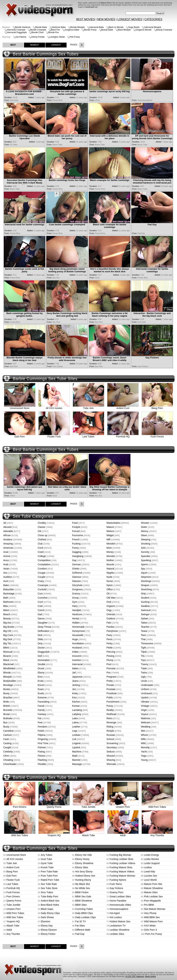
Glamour (77, 577)
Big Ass (7, 623)
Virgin (144, 710)
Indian (75, 652)
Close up (42, 535)
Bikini (6, 648)
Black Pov (55, 30)
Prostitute (112, 693)
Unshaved (146, 693)
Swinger (145, 614)
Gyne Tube (47, 863)
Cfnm (6, 756)
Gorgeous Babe (72, 30)
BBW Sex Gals (83, 896)
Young (144, 760)
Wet (143, 731)
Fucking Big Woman (120, 855)
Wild (143, 743)
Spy (143, 569)
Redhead (111, 714)
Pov (109, 673)
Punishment (113, 702)
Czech (41, 610)
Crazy (41, 581)
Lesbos (148, 867)
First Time (43, 743)
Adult (123, 834)
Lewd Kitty (150, 872)
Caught (7, 747)
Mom (109, 548)
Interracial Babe (97, 27)
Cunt (40, 602)
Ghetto (76, 569)
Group (75, 598)
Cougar (42, 573)
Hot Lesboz (116, 917)
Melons (110, 531)
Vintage (145, 706)
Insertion (77, 660)
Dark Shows (47, 917)
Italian (75, 668)
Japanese (77, 677)
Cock (40, 548)
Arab (6, 564)
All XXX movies (54, 407)
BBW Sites (81, 905)
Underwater (147, 685)
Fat (39, 718)
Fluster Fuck (54, 435)
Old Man (111, 598)
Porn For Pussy (153, 934)
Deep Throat (44, 627)
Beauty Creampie (164, 30)
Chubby (42, 523)
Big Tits (7, 643)
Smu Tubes (47, 892)
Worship (145, 747)
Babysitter (9, 589)
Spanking (146, 560)
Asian (6, 569)
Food (75, 523)
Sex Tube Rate (49, 884)
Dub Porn (20, 435)
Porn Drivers (20, 806)
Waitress (146, 718)
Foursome (78, 535)
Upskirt (145, 698)
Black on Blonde (116, 27)
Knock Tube (47, 867)
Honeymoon (79, 631)
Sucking (145, 602)
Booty (6, 693)
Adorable (8, 531)
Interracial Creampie (16, 30)
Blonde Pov (53, 32)
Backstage (9, 594)
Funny (75, 548)
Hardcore (77, 614)
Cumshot (43, 598)
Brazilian (8, 698)
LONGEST (56, 45)
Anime (7, 556)
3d (5, 523)
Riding (110, 727)
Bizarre (7, 656)
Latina (75, 722)
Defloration (44, 631)
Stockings (146, 581)
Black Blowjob (124, 30)
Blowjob (8, 677)
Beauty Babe (107, 30)
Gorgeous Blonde (143, 30)
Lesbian (76, 735)
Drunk (41, 668)
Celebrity (8, 752)
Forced (76, 531)
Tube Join (88, 407)
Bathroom (9, 602)
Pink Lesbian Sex (153, 896)
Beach (7, 614)
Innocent (77, 656)
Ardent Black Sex (50, 901)
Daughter (43, 623)
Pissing (110, 656)
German (76, 564)
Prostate (111, 689)
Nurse (110, 581)
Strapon (145, 585)
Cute (40, 606)
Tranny (145, 664)
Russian (111, 735)
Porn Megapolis (152, 901)
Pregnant (111, 677)
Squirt (144, 573)
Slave (144, 535)
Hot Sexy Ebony (84, 872)
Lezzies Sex (150, 876)
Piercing (111, 652)
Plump (110, 660)
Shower (145, 523)
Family (41, 710)
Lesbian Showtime (119, 930)
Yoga (144, 756)
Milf (108, 539)
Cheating (8, 760)
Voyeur (145, 714)
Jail (74, 673)
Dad (40, 614)
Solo (143, 548)
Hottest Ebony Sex (85, 876)
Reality (110, 710)
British (7, 706)
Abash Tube (88, 834)
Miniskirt (111, 544)
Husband (77, 648)
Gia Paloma (21, 37)
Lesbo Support (152, 863)
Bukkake (8, 718)
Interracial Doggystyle (17, 32)
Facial (41, 706)
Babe (6, 585)
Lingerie (76, 743)
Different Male (83, 930)
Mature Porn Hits (153, 884)
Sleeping (146, 539)
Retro (109, 718)
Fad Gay (80, 934)
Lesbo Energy (151, 855)
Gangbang (78, 556)
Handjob (77, 610)
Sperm (144, 564)
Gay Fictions (116, 888)
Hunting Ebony (83, 880)
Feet (40, 722)
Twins (144, 673)
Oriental (111, 614)
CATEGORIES (153, 19)
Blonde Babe (41, 27)
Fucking (76, 544)
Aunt (6, 581)
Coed (41, 552)
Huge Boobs (134, 27)
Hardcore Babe (59, 27)
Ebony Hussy (82, 859)
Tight (144, 648)
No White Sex (83, 888)
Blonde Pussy (90, 30)
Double (41, 664)
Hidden (76, 623)
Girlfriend (77, 573)
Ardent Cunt (123, 407)
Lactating (77, 710)
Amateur (8, 539)
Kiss (74, 698)
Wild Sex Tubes (20, 834)
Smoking (146, 544)
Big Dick (8, 639)
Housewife (78, 635)
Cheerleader (10, 764)
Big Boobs (9, 627)
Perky (110, 643)
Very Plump (150, 913)
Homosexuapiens (119, 909)
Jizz (74, 689)
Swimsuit (146, 610)
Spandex (146, 556)
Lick (74, 739)
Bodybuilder (10, 681)
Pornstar (111, 668)
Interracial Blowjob (153, 27)
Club (40, 544)
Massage (77, 764)
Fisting (41, 752)
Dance (41, 619)
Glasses (76, 581)
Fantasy (42, 714)
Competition (44, 560)
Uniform (145, 689)
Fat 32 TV (80, 921)
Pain (109, 623)
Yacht (144, 752)
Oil (108, 594)
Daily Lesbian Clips (85, 917)
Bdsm (6, 610)
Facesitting (44, 702)
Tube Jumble (88, 806)
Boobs (7, 689)
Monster (111, 556)
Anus (6, 560)
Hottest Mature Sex (120, 921)
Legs (75, 731)
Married (76, 760)
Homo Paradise (118, 901)
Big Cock (8, 635)
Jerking (76, 685)
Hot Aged (115, 913)
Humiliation (78, 643)
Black (6, 660)
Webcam (146, 722)
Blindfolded (9, 668)
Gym (75, 602)
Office (110, 589)
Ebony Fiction (48, 934)
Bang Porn (157, 407)
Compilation (44, 564)
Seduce (111, 752)
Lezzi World (150, 880)
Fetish (41, 731)
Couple (41, 577)
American (8, 548)
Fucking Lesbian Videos (122, 863)
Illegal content (150, 976)
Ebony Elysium (49, 930)
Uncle (144, 681)
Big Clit (7, 631)
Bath (6, 598)
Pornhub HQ (123, 435)
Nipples (111, 573)
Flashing (42, 760)
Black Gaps (47, 909)
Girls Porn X (150, 930)
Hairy (75, 606)
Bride (6, 702)
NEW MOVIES (106, 19)
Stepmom (146, 577)
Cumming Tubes (84, 909)
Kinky (75, 693)
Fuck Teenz (116, 884)
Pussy (110, 706)
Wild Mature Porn (153, 921)
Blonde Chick (37, 32)
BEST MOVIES (86, 19)
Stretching (146, 589)
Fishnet (42, 747)
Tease (144, 631)
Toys (143, 660)
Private (110, 685)
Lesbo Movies (151, 859)
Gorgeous (77, 589)
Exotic (41, 693)
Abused (7, 527)
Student (145, 598)
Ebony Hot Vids (83, 855)
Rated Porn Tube (50, 880)
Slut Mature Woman (155, 909)
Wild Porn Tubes (157, 806)
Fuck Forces (157, 435)
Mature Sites (151, 892)
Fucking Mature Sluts (121, 867)
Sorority (145, 552)
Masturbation (113, 523)
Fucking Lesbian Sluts (121, 859)
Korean (76, 706)
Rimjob (110, 731)
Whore (144, 735)
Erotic (41, 681)
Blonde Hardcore (23, 27)
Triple (144, 668)
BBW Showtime (84, 901)
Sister (144, 527)
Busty (6, 727)
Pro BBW (149, 905)
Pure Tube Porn (49, 876)
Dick (40, 635)
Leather (76, 727)
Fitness (42, 756)
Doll (40, 656)
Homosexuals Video (120, 905)
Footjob (76, 527)
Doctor (41, 648)
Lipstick (76, 747)
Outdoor (111, 619)
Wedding (146, 727)
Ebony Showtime (84, 863)
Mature (110, 527)
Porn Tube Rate (49, 872)
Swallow (145, 606)
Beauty (7, 619)
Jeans (75, 681)
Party (109, 635)
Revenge (111, 722)
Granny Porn (116, 892)
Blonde (7, 673)
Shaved (111, 756)
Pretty (110, 681)
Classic (42, 527)
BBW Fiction (82, 892)
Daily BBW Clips (84, 913)
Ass (5, 573)
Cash (6, 739)
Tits (143, 656)
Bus (5, 722)
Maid (75, 756)
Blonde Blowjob (78, 27)
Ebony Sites (82, 867)
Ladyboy (77, 714)
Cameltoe (8, 731)
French (76, 539)
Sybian (145, 619)
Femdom (42, 727)
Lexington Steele (57, 37)
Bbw (6, 606)
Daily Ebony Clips (50, 913)
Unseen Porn (123, 806)
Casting (7, 743)
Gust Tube (46, 859)
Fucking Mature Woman (122, 876)
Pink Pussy (75, 37)
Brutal (6, 714)
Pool (109, 664)
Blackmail (8, 664)
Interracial (77, 664)
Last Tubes (88, 435)
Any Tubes (46, 855)
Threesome (147, 643)
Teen (143, 635)
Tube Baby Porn (50, 896)
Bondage (8, 685)
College (42, 556)
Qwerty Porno (54, 806)
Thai (143, 639)
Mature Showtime (153, 888)
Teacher (145, 627)
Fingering (43, 739)
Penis (110, 639)
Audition (8, 577)
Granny (76, 594)
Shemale (111, 764)
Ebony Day (47, 926)
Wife (143, 739)
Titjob (144, 652)
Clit (39, 531)
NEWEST (34, 45)
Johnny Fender (38, 37)
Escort (41, 685)
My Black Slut (83, 884)
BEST (13, 45)
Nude (109, 577)
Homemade (78, 627)
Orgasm (111, 606)
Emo (40, 677)
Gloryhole (77, 585)
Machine (77, 752)
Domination (44, 660)
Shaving (111, 760)
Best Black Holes (50, 905)
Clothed (42, 539)
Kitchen (76, 702)
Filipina (41, 735)
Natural (110, 569)
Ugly (143, 677)
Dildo (40, 639)
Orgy (109, 610)
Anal (6, 552)
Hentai (76, 619)
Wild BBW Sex (152, 917)
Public (110, 698)
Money (110, 552)
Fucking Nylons (118, 880)
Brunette (8, 710)
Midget (110, 535)
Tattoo (144, 623)
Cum (40, 594)
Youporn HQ (54, 834)
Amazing (8, 544)
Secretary (112, 747)
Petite (110, 648)
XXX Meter (150, 926)
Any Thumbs (157, 834)
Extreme (42, 698)
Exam (41, 689)
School (110, 739)
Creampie (43, 585)
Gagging (77, 552)
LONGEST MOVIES (130, 19)
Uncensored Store (20, 407)
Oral (109, 602)
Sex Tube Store (49, 888)
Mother (110, 560)
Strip (143, 594)
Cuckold (42, 589)
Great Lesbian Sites (120, 896)
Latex (75, 718)
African (7, 535)
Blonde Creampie (38, 30)
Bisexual (8, 652)
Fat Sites (80, 926)
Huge (75, 639)
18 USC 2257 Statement (135, 976)
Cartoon (8, 735)
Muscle (110, 564)
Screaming (112, 743)
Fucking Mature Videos (122, 872)
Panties (111, 627)
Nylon (110, 585)
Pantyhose (112, 631)
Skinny (145, 531)
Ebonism (45, 921)
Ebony (41, 673)
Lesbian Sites (117, 934)
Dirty (40, 643)
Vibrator (145, 702)
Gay (74, 560)
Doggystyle (44, 652)
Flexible (42, 764)
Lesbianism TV (118, 926)
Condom (42, 569)
